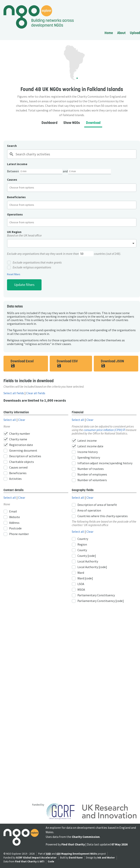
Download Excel (22, 363)
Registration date (18, 445)
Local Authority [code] (89, 567)
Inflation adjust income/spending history (102, 463)
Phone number (16, 534)
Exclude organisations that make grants (34, 263)
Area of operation (86, 511)
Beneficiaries (15, 473)
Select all (10, 420)
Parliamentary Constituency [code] (98, 601)
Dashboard (49, 123)
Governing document (20, 451)
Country (80, 539)
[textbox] (25, 187)
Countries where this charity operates (100, 516)
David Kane (76, 858)
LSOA (78, 584)
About (121, 33)
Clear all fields (36, 393)
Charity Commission (86, 837)
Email (10, 512)
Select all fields (14, 393)
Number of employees (89, 475)
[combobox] (72, 188)
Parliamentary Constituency (93, 595)
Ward (78, 573)
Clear (22, 420)
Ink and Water (106, 858)
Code (51, 861)
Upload (135, 33)
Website (12, 517)
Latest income (84, 441)
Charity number (17, 434)
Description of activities (22, 456)
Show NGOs (72, 123)
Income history (85, 452)
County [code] (84, 556)
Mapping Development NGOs (79, 854)
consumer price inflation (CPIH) (103, 430)
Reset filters (14, 274)
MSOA (78, 590)
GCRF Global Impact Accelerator (36, 858)
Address (12, 523)
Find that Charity (73, 844)
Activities (13, 479)
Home (109, 33)
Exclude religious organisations (29, 267)
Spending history (86, 458)
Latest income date (88, 446)
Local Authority (85, 561)
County (79, 550)
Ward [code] (82, 578)
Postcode (13, 528)
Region (79, 545)
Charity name (15, 439)
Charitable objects (19, 462)
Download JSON (113, 363)
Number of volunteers (89, 480)
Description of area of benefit (94, 505)
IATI (42, 861)
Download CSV (68, 363)
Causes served (16, 468)
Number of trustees (88, 469)
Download (93, 123)
